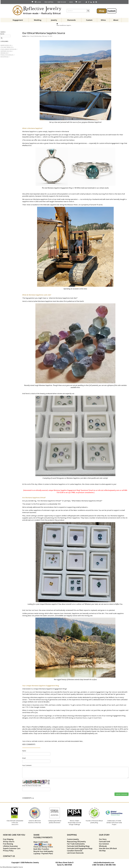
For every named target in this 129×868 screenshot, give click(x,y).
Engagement (18, 20)
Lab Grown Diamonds (75, 853)
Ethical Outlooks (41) (7, 55)
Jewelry (54, 20)
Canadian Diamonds (75, 851)
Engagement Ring (119, 716)
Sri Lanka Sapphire (74, 484)
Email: (24, 758)
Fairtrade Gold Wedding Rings (78, 846)
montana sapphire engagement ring (70, 741)
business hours (81, 718)
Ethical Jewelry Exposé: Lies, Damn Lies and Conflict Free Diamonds (104, 731)
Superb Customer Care (12, 848)
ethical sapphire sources (35, 741)
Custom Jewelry (73, 839)
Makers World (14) (6, 45)
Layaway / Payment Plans (43, 854)
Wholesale (103, 846)
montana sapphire (51, 741)
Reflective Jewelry (45, 727)
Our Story (103, 839)
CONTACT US (9, 856)
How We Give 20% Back (108, 848)
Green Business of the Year (109, 729)
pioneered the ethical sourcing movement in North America (104, 727)
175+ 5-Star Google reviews (35, 707)
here (100, 718)
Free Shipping (8, 839)
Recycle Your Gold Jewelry (43, 851)
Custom (112, 11)
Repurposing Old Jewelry (76, 842)
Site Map (102, 851)
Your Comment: (27, 765)
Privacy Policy (8, 851)
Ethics (103, 20)
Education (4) (4, 57)
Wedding (38, 20)
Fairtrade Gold (27, 694)
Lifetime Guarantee (10, 846)
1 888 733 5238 (98, 865)
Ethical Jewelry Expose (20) (8, 49)
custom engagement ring (99, 692)
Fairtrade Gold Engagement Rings (80, 848)
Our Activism (104, 844)
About (116, 20)
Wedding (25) (4, 53)
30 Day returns (9, 842)
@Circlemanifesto (63, 733)
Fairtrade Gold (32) (6, 51)
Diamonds (71, 20)
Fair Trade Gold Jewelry (76, 844)
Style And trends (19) (7, 47)
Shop (102, 11)
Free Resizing (8, 844)
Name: (24, 751)
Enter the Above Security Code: (32, 786)
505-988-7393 (111, 865)
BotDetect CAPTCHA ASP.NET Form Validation (35, 784)
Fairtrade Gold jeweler (44, 729)
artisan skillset (44, 694)
